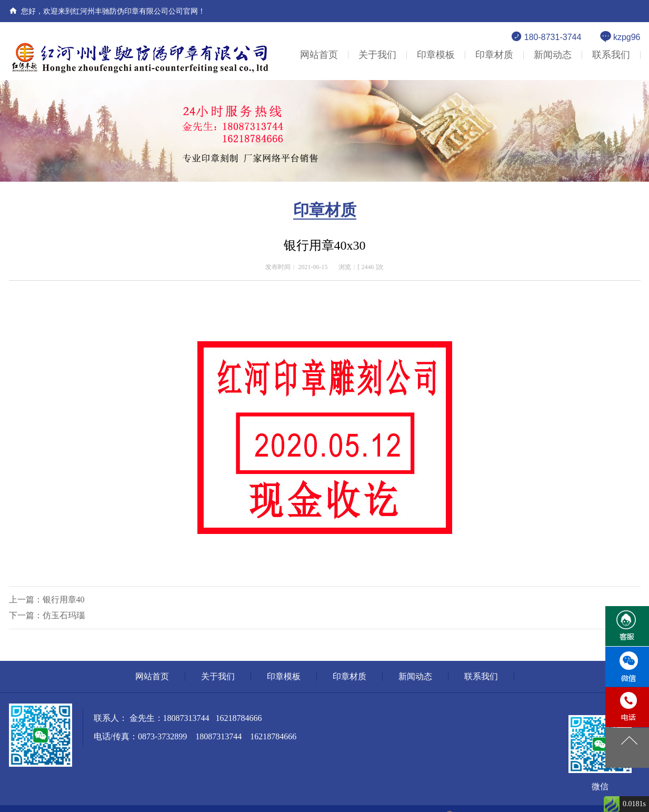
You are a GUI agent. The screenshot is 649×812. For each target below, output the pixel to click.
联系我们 (611, 55)
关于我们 (377, 55)
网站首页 (319, 55)
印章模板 (436, 55)
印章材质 (494, 55)
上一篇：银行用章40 (47, 600)
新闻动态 (553, 55)
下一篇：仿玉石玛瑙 (47, 615)
